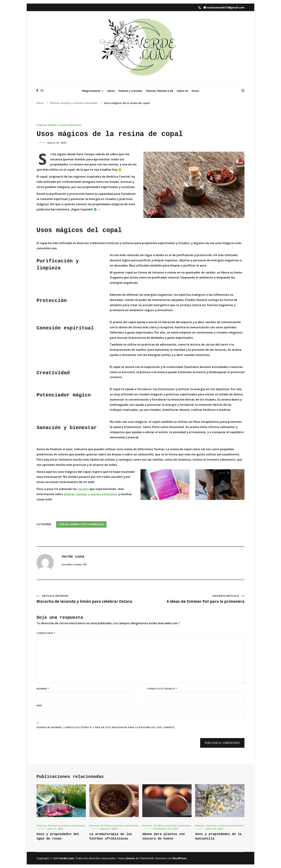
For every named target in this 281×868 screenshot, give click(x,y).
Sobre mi (182, 91)
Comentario (46, 633)
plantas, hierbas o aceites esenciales (90, 494)
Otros (195, 91)
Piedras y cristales (130, 91)
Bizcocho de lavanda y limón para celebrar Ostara (89, 599)
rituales (83, 489)
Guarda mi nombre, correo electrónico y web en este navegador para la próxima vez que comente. (106, 727)
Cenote (130, 858)
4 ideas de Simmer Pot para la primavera (192, 599)
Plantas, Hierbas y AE (159, 91)
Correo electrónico (162, 689)
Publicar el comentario (222, 743)
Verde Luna (73, 557)
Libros (111, 91)
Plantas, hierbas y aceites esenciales (59, 125)
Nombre (43, 689)
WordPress (180, 858)
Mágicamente (91, 91)
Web (39, 706)
